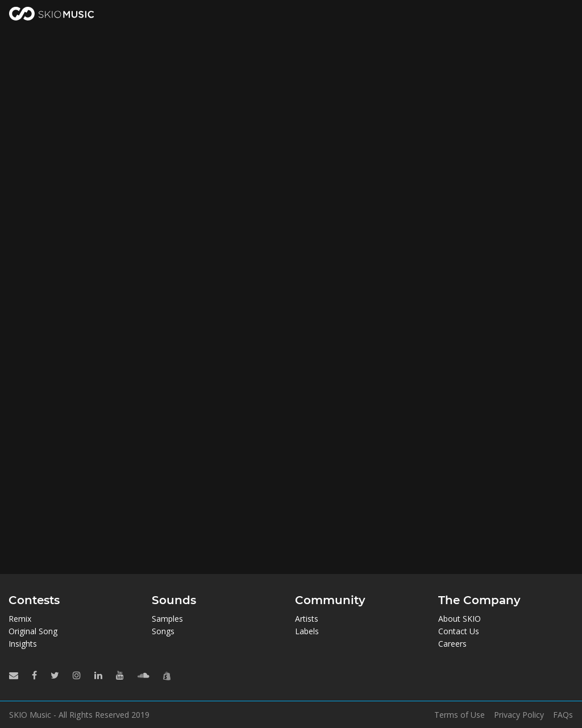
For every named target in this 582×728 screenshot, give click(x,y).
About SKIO (460, 619)
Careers (452, 644)
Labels (307, 631)
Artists (307, 619)
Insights (23, 644)
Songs (163, 631)
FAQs (563, 715)
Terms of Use (460, 715)
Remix (20, 619)
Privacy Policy (519, 715)
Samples (167, 619)
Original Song (33, 631)
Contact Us (459, 631)
